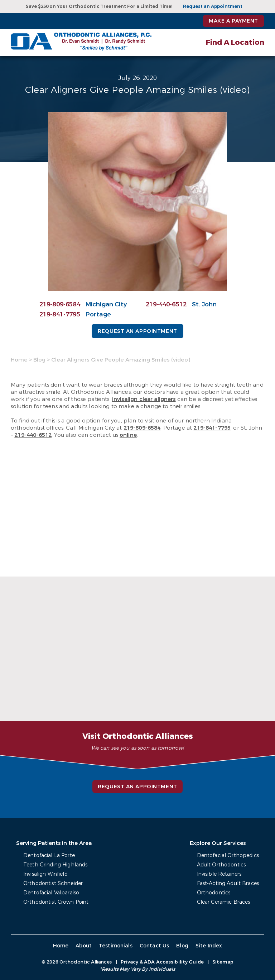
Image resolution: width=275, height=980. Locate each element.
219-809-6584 (60, 304)
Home (19, 360)
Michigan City (106, 304)
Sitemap (223, 962)
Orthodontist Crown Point (56, 902)
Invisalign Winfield (45, 874)
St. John (204, 304)
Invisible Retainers (219, 874)
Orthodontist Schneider (53, 883)
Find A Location (235, 42)
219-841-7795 (60, 314)
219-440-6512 (166, 304)
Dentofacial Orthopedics (228, 855)
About (84, 946)
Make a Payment (233, 21)
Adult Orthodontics (221, 865)
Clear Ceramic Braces (224, 902)
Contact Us (155, 946)
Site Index (209, 946)
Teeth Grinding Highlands (55, 865)
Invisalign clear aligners (144, 399)
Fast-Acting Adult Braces (228, 883)
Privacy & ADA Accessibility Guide (162, 962)
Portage (98, 314)
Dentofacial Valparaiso (51, 893)
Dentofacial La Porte (49, 855)
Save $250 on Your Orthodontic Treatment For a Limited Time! (99, 6)
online (128, 435)
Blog (39, 360)
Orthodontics (214, 893)
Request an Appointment (213, 6)
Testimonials (116, 946)
